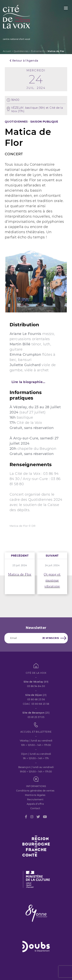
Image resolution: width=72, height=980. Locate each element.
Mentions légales (35, 795)
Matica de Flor (20, 575)
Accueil (7, 51)
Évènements (38, 51)
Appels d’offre (35, 804)
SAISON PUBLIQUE (44, 122)
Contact (35, 808)
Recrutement (35, 799)
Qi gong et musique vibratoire (52, 581)
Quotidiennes (21, 51)
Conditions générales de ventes (35, 791)
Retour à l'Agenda (24, 61)
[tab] (36, 382)
